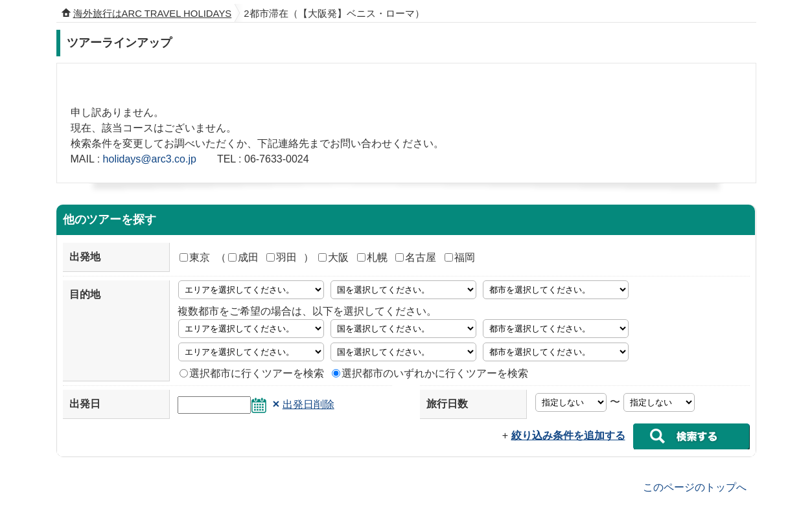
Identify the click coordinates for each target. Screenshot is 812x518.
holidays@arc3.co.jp (150, 159)
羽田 (282, 257)
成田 (243, 257)
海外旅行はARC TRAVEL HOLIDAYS (153, 14)
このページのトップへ (695, 487)
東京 (195, 257)
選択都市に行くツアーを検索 (252, 373)
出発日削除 (308, 404)
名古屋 (416, 257)
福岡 (460, 257)
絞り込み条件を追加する (568, 435)
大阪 (333, 257)
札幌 (372, 257)
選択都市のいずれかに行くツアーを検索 (430, 373)
